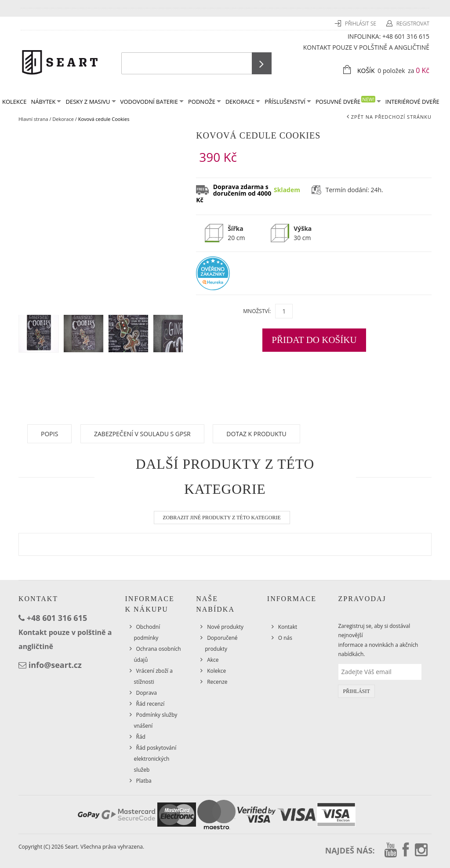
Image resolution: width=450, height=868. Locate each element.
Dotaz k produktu (256, 434)
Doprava (147, 693)
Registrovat (413, 24)
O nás (285, 638)
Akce (213, 660)
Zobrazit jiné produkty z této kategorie (222, 518)
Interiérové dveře (412, 102)
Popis (49, 434)
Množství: (257, 311)
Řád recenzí (151, 704)
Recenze (217, 682)
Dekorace (243, 102)
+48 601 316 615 (406, 36)
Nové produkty (225, 627)
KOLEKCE (14, 102)
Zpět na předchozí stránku (391, 117)
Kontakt (288, 627)
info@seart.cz (55, 665)
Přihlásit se (361, 24)
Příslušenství (288, 102)
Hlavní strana (33, 119)
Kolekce (216, 671)
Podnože (205, 102)
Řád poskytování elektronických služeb (155, 759)
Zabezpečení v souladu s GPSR (142, 434)
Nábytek (46, 102)
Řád (141, 737)
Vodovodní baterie (152, 102)
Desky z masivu (91, 102)
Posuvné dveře (348, 101)
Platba (144, 781)
